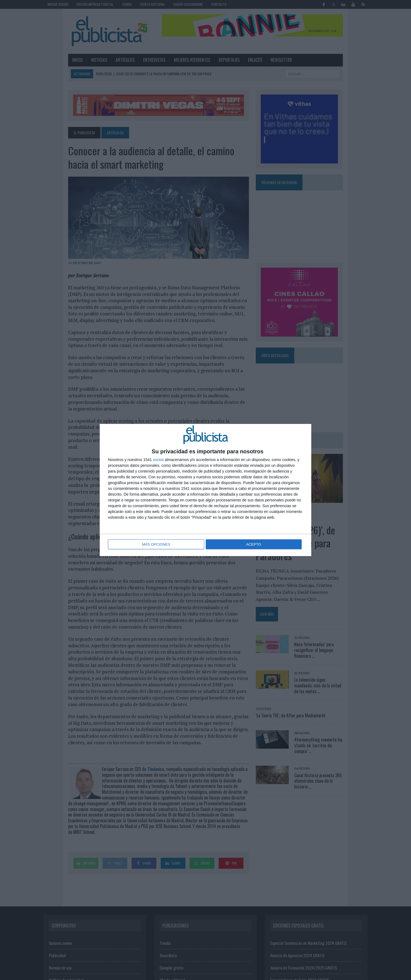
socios (158, 460)
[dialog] (205, 490)
